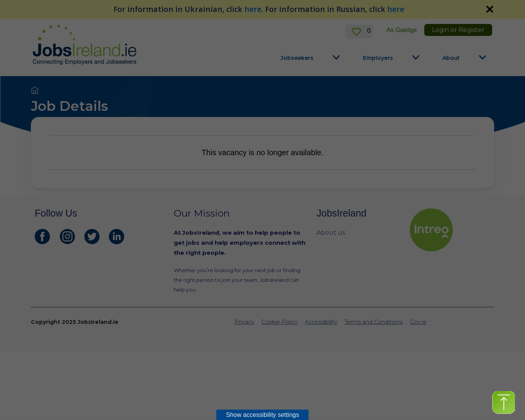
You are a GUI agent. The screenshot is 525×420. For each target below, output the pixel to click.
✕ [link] (489, 9)
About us (331, 233)
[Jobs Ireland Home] (85, 45)
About (451, 58)
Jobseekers (297, 58)
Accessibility (321, 322)
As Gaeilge (401, 30)
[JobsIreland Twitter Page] (92, 237)
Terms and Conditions (373, 322)
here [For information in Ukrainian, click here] (253, 9)
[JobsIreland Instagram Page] (67, 237)
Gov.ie (418, 322)
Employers (378, 58)
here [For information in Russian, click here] (396, 9)
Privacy (245, 322)
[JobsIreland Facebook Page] (42, 237)
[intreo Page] (450, 230)
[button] (504, 402)
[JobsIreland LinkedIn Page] (117, 237)
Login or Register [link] (458, 30)
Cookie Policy (279, 322)
